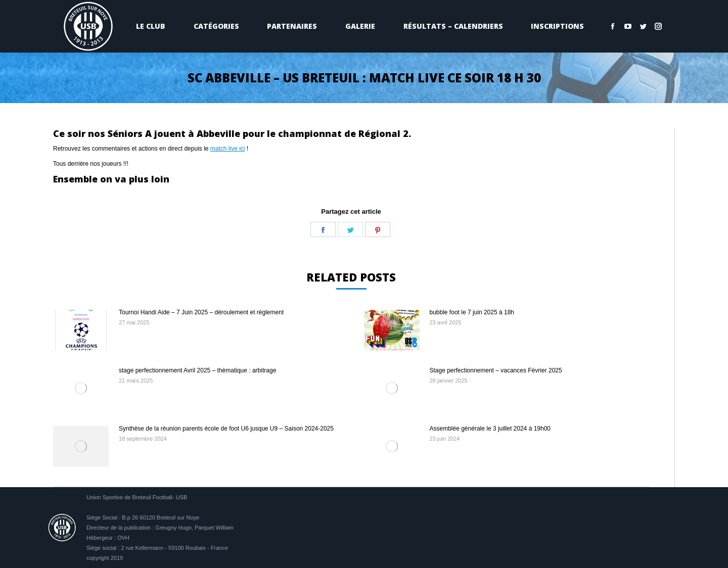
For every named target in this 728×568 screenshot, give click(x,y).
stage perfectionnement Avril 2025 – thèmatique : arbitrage (197, 370)
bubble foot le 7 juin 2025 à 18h (472, 312)
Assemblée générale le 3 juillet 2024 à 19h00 (490, 429)
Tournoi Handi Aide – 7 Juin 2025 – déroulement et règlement (201, 312)
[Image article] (81, 330)
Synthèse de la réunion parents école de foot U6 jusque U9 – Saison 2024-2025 (226, 429)
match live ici (228, 149)
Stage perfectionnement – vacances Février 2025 (496, 370)
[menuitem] (151, 26)
